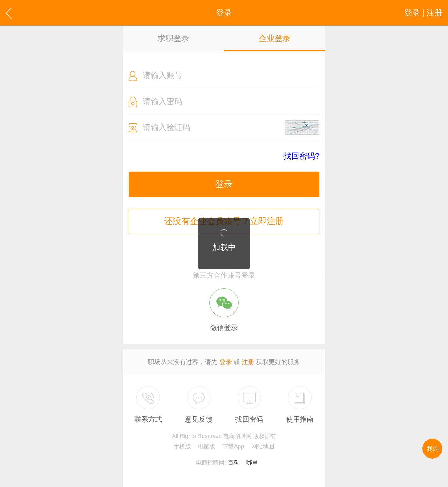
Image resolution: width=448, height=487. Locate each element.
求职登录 (173, 38)
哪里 (252, 463)
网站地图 (263, 447)
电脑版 (207, 447)
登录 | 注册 (423, 13)
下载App (233, 447)
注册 (248, 362)
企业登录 (275, 38)
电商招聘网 (210, 463)
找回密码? (301, 156)
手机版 (182, 447)
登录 (224, 184)
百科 (233, 463)
